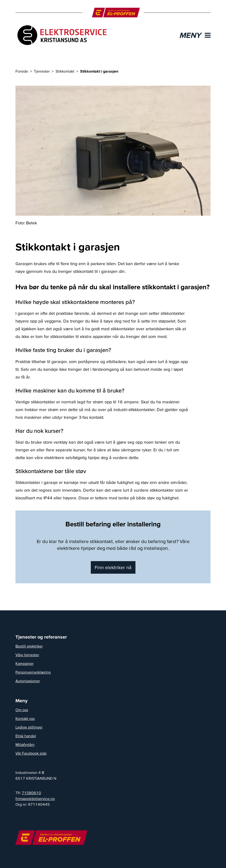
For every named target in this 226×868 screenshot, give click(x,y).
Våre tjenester (27, 655)
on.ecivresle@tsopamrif (35, 799)
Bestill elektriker (29, 646)
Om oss (22, 710)
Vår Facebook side (31, 753)
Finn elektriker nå (113, 567)
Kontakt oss (25, 718)
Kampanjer (25, 663)
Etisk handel (26, 736)
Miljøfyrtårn (25, 744)
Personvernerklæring (33, 672)
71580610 (31, 793)
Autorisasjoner (28, 681)
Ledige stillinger (29, 727)
